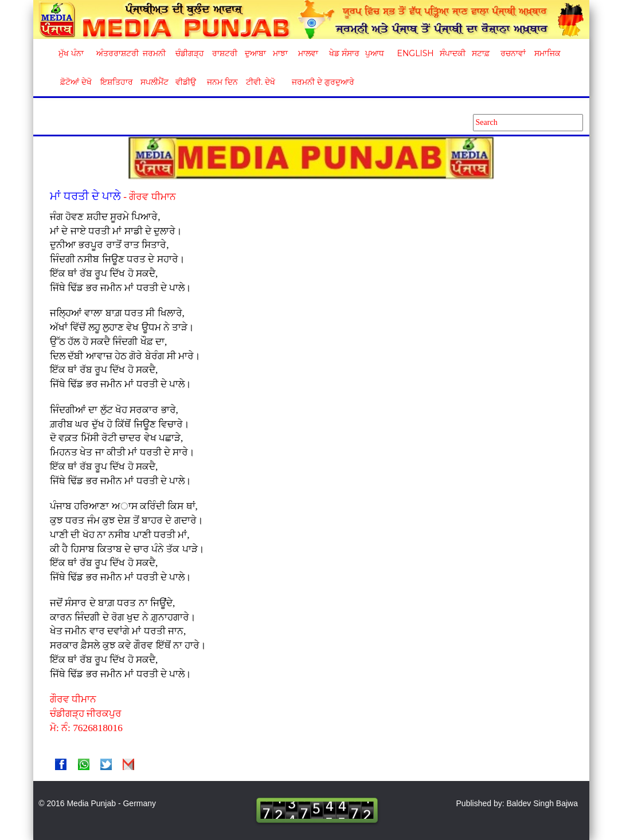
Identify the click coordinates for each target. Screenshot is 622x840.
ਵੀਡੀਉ (186, 82)
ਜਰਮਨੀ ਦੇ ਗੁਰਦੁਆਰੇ (318, 82)
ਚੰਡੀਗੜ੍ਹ (189, 53)
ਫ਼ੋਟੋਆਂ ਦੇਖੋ (75, 82)
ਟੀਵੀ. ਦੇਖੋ (260, 82)
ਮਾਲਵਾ (308, 53)
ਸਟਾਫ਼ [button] (481, 53)
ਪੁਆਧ (375, 53)
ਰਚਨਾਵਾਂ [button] (513, 53)
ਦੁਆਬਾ (255, 53)
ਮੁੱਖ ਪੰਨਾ (71, 53)
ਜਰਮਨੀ (154, 53)
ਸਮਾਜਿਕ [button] (547, 53)
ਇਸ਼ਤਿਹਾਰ (116, 82)
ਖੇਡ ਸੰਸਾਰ (344, 53)
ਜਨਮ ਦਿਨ (222, 82)
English (414, 53)
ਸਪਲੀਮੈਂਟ (154, 82)
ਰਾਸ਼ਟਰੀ (225, 53)
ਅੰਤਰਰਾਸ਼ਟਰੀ (116, 53)
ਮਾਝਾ (280, 53)
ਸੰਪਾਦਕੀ (453, 53)
